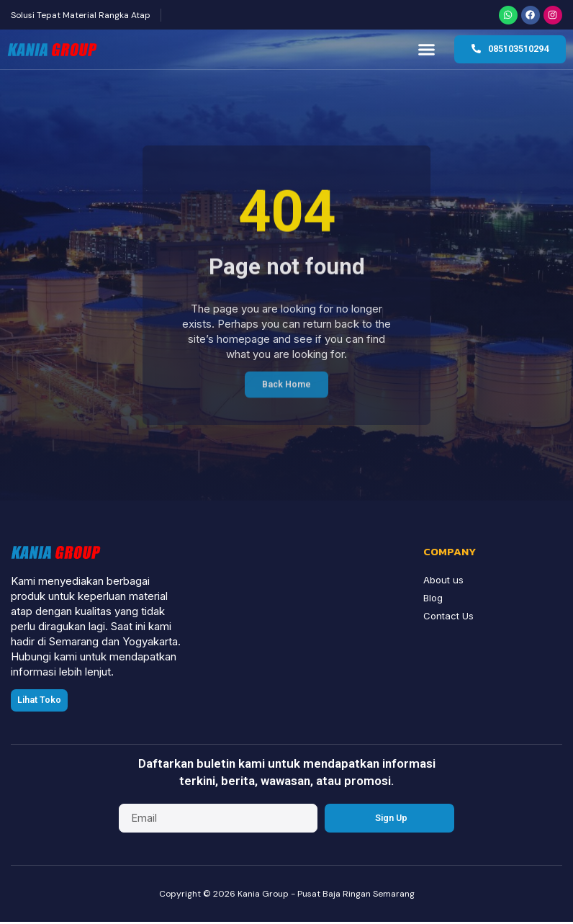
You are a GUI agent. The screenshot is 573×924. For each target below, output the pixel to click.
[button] (427, 51)
